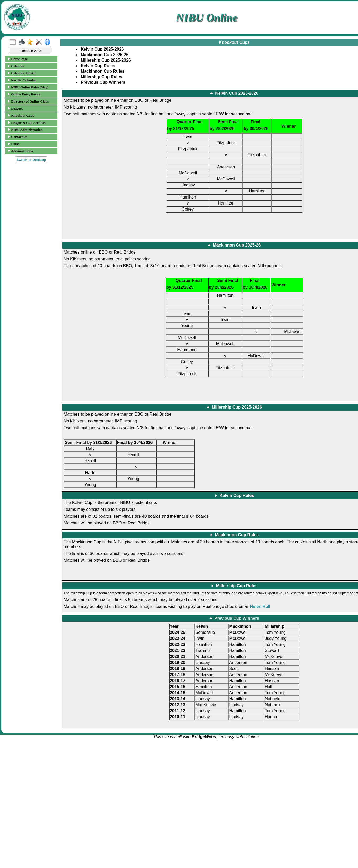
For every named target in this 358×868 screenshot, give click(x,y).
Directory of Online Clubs (28, 101)
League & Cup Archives (27, 123)
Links (13, 144)
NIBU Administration (25, 130)
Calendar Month (21, 73)
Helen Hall (260, 606)
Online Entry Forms (24, 94)
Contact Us (17, 137)
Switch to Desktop (31, 160)
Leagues (15, 108)
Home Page (18, 59)
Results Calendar (22, 80)
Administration (20, 151)
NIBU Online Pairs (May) (28, 87)
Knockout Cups (21, 116)
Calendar (16, 66)
